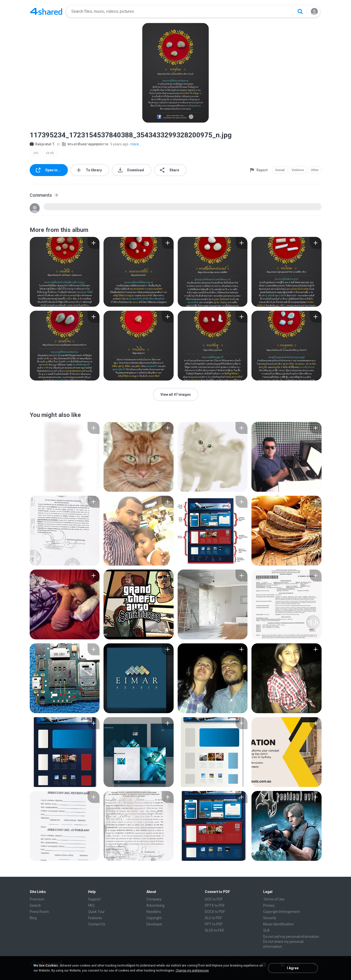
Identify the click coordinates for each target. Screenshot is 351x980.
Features (95, 918)
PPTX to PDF (215, 905)
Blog (33, 918)
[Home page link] (46, 11)
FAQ (91, 905)
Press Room (39, 912)
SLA (266, 930)
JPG (36, 153)
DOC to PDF (214, 899)
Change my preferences (192, 971)
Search (35, 905)
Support (94, 899)
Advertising (155, 905)
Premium (37, 899)
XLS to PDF (213, 918)
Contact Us (97, 924)
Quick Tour (96, 912)
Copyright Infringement (282, 912)
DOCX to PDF (215, 912)
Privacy (269, 905)
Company (154, 899)
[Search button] (300, 11)
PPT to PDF (214, 924)
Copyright (154, 918)
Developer (154, 924)
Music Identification (278, 924)
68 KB (50, 153)
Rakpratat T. (42, 144)
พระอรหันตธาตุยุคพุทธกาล (85, 144)
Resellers (154, 912)
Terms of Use (274, 899)
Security (270, 918)
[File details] (65, 272)
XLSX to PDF (215, 930)
